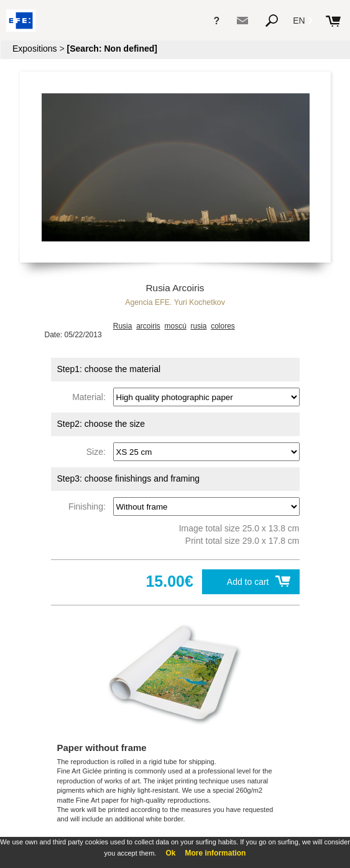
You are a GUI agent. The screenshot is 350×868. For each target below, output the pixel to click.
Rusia (123, 326)
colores (223, 326)
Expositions (35, 49)
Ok (170, 853)
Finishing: (90, 506)
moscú (175, 326)
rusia (199, 326)
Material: (91, 397)
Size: (99, 452)
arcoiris (148, 326)
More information (215, 853)
